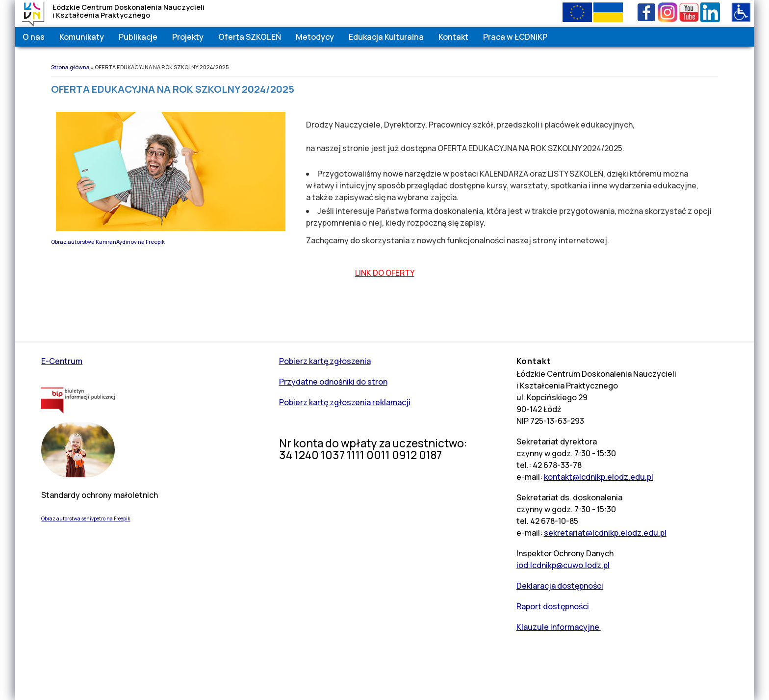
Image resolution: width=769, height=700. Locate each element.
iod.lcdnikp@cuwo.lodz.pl (563, 565)
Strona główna (70, 67)
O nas (34, 37)
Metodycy (315, 37)
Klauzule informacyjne (559, 627)
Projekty (188, 37)
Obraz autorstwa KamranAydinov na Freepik (108, 242)
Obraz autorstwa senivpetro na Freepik (86, 519)
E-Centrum (62, 361)
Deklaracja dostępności (560, 586)
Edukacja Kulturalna (386, 37)
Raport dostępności (553, 606)
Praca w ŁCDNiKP (515, 37)
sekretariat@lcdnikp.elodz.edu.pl (605, 533)
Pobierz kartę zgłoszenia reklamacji (345, 402)
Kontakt (453, 37)
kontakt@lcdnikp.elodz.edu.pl (599, 477)
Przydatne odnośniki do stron (333, 382)
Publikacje (138, 37)
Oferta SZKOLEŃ (250, 37)
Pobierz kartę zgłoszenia (325, 361)
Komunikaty (82, 37)
